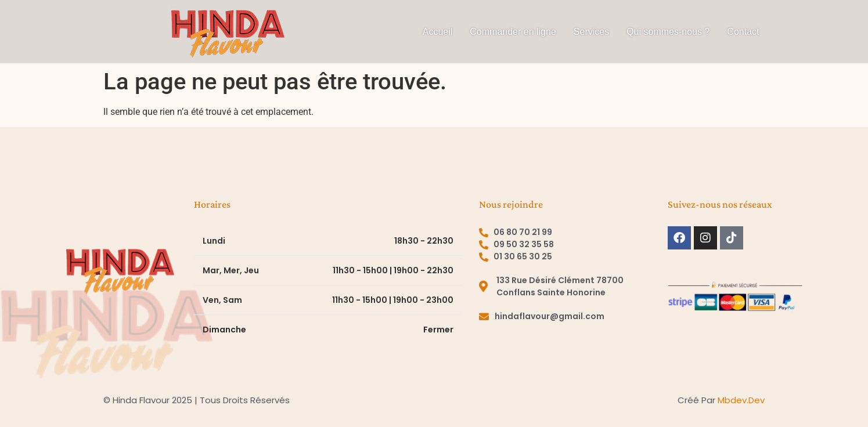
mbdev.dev (741, 400)
